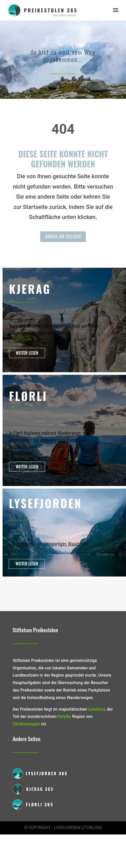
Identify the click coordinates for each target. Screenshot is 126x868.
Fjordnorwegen (26, 724)
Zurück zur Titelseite (63, 237)
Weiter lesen (27, 353)
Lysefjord (96, 709)
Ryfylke (64, 716)
